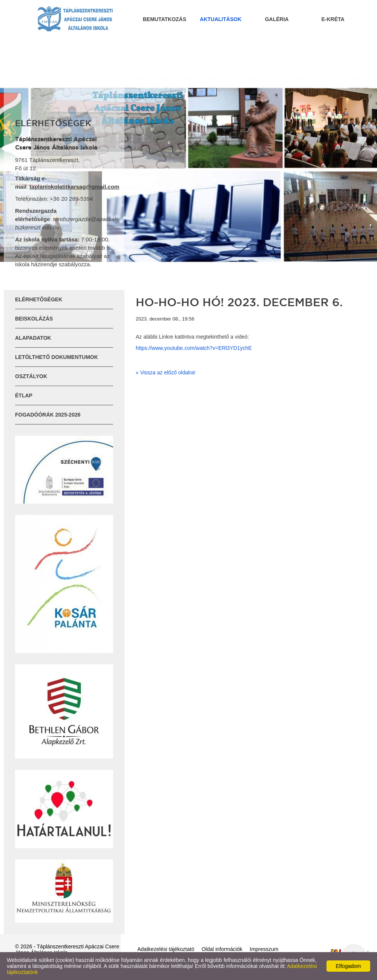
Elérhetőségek (39, 299)
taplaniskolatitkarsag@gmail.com (74, 187)
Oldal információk (222, 949)
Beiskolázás (34, 319)
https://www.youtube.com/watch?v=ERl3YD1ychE (194, 348)
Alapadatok (33, 338)
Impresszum (264, 949)
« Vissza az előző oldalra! (166, 372)
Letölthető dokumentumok (57, 357)
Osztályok (31, 376)
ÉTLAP (24, 395)
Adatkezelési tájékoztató (166, 949)
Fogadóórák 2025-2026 (48, 415)
